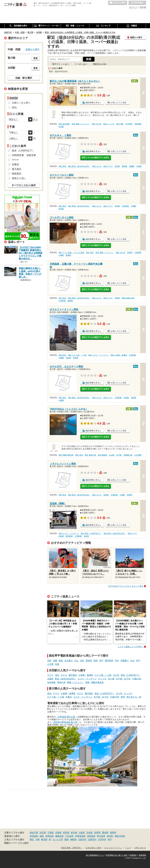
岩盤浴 (15, 164)
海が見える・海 (134, 697)
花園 (55, 661)
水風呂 (50, 679)
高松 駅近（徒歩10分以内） (79, 166)
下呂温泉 (69, 836)
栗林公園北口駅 (128, 298)
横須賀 (44, 839)
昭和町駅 (69, 536)
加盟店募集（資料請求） (72, 848)
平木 (117, 661)
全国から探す (33, 49)
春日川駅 (120, 124)
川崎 (37, 839)
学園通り (125, 661)
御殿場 (73, 839)
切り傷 (111, 679)
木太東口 (69, 661)
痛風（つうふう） (75, 682)
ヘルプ (128, 848)
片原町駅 (125, 206)
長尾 (57, 664)
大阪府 (82, 833)
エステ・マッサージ (87, 679)
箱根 (42, 836)
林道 (61, 661)
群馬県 (66, 833)
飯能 (67, 839)
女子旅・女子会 (123, 679)
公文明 (50, 664)
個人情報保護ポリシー (95, 855)
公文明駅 (138, 455)
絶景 (123, 697)
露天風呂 (73, 675)
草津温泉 (34, 836)
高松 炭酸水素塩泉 (66, 455)
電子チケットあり (61, 64)
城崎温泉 (59, 836)
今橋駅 (139, 166)
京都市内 (92, 839)
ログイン (133, 7)
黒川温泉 (101, 836)
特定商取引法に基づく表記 (117, 855)
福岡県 (113, 833)
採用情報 (142, 855)
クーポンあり (81, 64)
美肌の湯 (61, 682)
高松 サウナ (108, 166)
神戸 (110, 839)
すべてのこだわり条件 (24, 185)
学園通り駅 (128, 455)
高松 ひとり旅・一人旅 (77, 355)
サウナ (50, 675)
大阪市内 (82, 839)
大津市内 (102, 839)
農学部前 (109, 661)
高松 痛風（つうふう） (81, 124)
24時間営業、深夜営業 (24, 155)
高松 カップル (109, 124)
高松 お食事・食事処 (119, 355)
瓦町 (49, 661)
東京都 (74, 833)
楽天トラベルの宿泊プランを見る (96, 158)
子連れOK (137, 679)
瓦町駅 (117, 166)
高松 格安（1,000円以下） (91, 533)
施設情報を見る (92, 103)
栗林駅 (124, 166)
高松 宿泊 (62, 166)
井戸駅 (119, 455)
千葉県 (51, 833)
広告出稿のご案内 (93, 848)
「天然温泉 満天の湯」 (66, 717)
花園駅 (132, 166)
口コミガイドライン (113, 848)
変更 (36, 58)
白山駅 (112, 455)
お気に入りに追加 (118, 103)
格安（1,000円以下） (131, 675)
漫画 (87, 682)
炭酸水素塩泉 (97, 682)
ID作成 (143, 7)
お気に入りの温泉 (118, 3)
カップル (102, 679)
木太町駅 (129, 124)
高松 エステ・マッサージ (98, 355)
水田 (82, 661)
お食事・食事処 (86, 675)
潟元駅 (61, 127)
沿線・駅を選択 (24, 78)
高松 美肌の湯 (90, 455)
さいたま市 (58, 839)
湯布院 (110, 836)
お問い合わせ (140, 848)
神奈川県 (34, 833)
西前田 (89, 661)
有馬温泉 (49, 836)
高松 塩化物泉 (64, 124)
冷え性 (116, 675)
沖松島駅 (138, 124)
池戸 (101, 661)
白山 (132, 661)
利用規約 (133, 855)
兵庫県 (58, 833)
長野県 (97, 833)
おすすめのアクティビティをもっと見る (126, 586)
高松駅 (61, 209)
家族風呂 (17, 174)
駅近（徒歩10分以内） (66, 679)
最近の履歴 (137, 3)
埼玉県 (43, 833)
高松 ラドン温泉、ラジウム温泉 (71, 253)
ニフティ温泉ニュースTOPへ (130, 647)
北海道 (90, 833)
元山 (76, 661)
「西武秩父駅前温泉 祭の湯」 (65, 722)
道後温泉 (91, 836)
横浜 (32, 839)
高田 (96, 661)
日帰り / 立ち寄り (21, 103)
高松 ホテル (97, 166)
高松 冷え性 (97, 124)
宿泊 (57, 675)
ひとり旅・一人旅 (103, 675)
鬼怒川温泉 (120, 836)
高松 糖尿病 (103, 455)
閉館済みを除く (100, 64)
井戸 (138, 661)
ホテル (64, 675)
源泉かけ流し (19, 178)
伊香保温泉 (80, 836)
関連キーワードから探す (17, 843)
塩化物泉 (51, 682)
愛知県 (105, 833)
